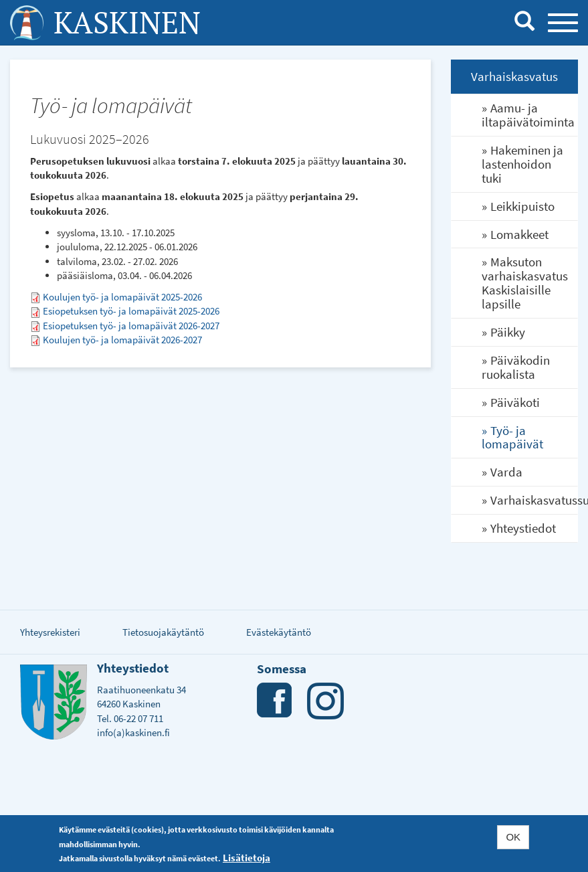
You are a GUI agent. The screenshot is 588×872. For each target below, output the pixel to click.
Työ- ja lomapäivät (512, 437)
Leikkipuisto (522, 206)
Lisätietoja (247, 858)
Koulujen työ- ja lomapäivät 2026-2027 (122, 340)
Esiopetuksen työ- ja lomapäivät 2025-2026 (131, 311)
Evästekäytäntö (279, 632)
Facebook (275, 701)
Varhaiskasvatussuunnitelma (534, 500)
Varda (506, 472)
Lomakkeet (519, 234)
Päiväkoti (515, 402)
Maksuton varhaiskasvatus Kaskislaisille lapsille (525, 283)
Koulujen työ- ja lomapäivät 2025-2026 (122, 297)
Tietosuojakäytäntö (163, 632)
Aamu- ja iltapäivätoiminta (528, 115)
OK (513, 838)
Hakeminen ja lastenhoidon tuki (522, 164)
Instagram (325, 701)
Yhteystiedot (523, 528)
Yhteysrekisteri (50, 632)
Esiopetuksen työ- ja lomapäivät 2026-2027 (131, 326)
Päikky (508, 332)
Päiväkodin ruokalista (516, 367)
